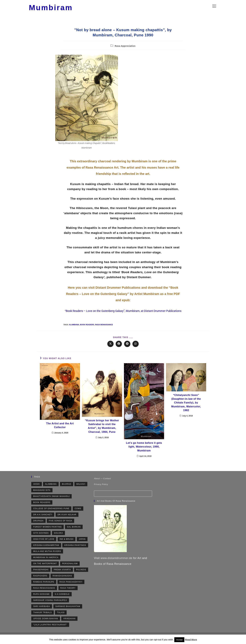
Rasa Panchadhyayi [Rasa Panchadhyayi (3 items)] (71, 587)
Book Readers (87, 328)
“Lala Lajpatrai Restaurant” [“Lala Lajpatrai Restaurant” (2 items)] (50, 630)
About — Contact (102, 484)
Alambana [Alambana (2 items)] (51, 489)
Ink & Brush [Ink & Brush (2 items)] (67, 544)
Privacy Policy (101, 489)
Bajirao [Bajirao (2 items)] (67, 489)
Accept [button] (179, 640)
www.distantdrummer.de (116, 563)
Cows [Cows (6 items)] (78, 514)
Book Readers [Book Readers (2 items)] (42, 507)
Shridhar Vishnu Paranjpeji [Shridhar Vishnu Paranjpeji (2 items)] (50, 605)
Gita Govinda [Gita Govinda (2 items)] (41, 538)
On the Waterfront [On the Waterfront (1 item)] (45, 569)
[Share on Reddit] (127, 347)
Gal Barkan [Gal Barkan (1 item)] (74, 532)
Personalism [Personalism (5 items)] (70, 569)
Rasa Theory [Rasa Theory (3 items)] (68, 593)
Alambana (74, 328)
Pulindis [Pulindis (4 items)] (81, 575)
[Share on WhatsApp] (136, 347)
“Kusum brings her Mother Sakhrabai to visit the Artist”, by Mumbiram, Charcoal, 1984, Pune (102, 431)
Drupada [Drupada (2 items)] (38, 526)
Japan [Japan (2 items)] (82, 544)
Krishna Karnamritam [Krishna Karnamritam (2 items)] (46, 550)
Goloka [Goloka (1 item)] (58, 538)
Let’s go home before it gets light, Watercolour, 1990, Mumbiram (144, 451)
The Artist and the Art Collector (60, 429)
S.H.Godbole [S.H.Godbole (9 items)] (62, 599)
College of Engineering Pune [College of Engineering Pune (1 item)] (51, 514)
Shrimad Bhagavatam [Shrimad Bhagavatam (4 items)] (68, 611)
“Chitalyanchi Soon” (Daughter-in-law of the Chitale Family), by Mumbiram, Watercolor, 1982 (186, 408)
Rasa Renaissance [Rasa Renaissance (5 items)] (44, 593)
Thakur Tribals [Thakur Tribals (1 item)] (43, 617)
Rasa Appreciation (125, 50)
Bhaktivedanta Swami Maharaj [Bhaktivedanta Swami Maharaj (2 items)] (51, 501)
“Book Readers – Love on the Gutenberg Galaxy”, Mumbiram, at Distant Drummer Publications (123, 315)
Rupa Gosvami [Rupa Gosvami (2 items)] (41, 599)
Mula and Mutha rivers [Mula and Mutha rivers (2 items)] (47, 556)
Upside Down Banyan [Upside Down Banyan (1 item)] (46, 624)
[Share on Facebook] (119, 347)
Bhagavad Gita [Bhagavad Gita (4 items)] (42, 495)
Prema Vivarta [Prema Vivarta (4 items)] (62, 575)
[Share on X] (110, 347)
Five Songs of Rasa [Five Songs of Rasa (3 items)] (60, 526)
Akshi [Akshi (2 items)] (37, 489)
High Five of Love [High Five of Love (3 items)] (44, 544)
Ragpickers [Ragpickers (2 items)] (40, 581)
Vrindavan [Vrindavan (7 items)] (69, 624)
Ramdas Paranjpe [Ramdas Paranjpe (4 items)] (44, 587)
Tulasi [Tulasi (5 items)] (61, 617)
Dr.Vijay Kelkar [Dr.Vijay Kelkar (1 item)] (67, 520)
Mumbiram (57, 9)
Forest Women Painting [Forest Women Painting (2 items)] (47, 532)
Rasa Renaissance (104, 328)
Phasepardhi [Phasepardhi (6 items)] (41, 575)
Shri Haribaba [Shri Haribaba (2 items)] (42, 611)
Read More (191, 640)
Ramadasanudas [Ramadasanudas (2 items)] (62, 581)
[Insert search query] (123, 499)
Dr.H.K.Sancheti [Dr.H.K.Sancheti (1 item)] (43, 520)
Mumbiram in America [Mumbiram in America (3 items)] (46, 562)
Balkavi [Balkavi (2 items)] (81, 489)
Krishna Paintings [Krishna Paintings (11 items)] (75, 550)
